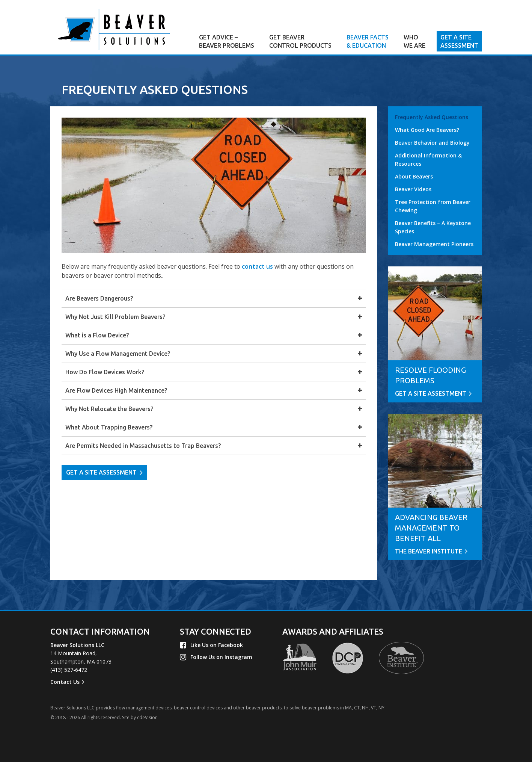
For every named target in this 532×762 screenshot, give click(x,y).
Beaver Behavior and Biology (432, 143)
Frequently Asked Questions (432, 117)
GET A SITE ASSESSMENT (459, 41)
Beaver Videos (413, 189)
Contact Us (65, 682)
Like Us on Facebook (217, 645)
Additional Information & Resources (428, 160)
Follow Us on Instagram (221, 657)
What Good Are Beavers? (427, 130)
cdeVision (147, 717)
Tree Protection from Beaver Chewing (433, 206)
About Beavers (414, 176)
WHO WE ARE (414, 41)
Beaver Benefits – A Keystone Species (433, 227)
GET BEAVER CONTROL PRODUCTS (300, 41)
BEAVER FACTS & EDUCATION (368, 41)
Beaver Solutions (114, 29)
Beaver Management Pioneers (434, 244)
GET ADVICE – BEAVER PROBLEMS (227, 41)
